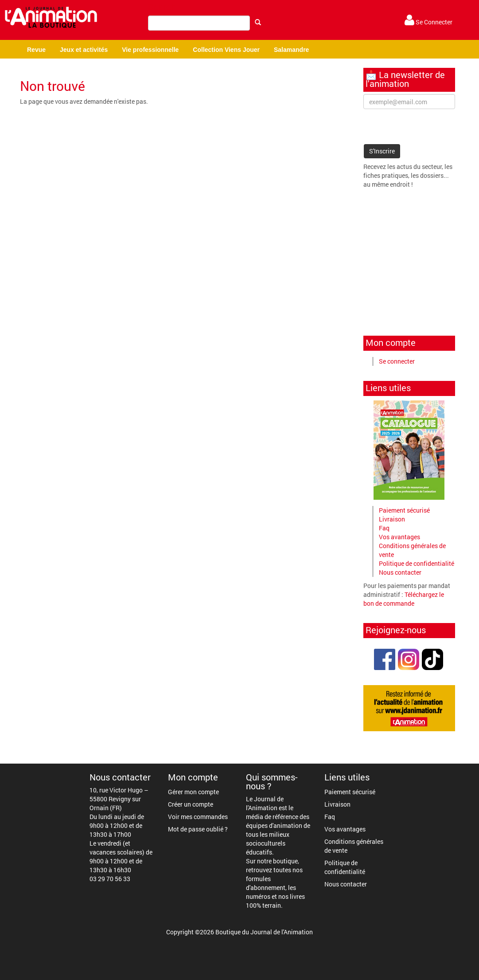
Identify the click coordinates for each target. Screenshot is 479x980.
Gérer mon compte (193, 792)
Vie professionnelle (150, 50)
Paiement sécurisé (404, 510)
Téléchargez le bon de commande (404, 599)
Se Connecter (428, 22)
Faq (384, 528)
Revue (36, 50)
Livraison (392, 519)
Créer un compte (191, 804)
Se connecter (397, 361)
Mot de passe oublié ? (198, 829)
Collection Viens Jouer (226, 50)
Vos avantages (399, 537)
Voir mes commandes (198, 817)
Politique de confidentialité (417, 563)
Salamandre (291, 50)
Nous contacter (400, 572)
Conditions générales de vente (354, 846)
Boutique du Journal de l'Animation (264, 932)
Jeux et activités (84, 50)
